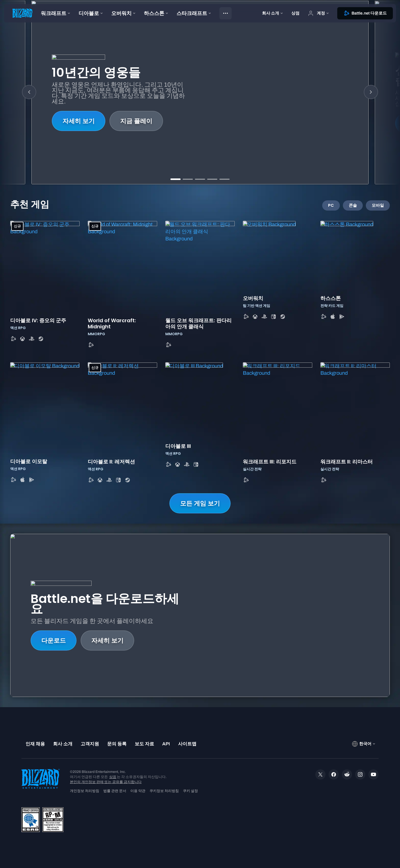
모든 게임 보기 (200, 503)
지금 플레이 (136, 121)
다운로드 (54, 640)
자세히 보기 (79, 121)
